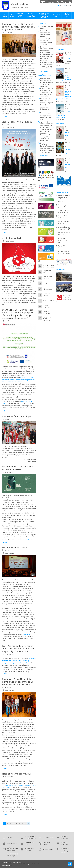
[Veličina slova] (62, 2)
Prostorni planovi (46, 295)
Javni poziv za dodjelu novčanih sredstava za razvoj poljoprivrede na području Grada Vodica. (19, 661)
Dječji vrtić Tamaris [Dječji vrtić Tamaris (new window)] (62, 247)
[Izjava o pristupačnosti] (70, 2)
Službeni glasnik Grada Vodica (12, 849)
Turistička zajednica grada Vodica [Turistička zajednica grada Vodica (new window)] (64, 211)
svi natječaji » (44, 156)
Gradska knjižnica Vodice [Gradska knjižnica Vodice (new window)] (64, 222)
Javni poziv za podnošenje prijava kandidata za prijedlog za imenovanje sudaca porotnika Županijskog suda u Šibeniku (47, 148)
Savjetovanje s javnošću (47, 278)
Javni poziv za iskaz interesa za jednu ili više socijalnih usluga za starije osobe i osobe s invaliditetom (19, 380)
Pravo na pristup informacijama (13, 855)
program (28, 539)
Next (71, 33)
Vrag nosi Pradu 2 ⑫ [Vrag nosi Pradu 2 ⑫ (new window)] (67, 134)
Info (60, 5)
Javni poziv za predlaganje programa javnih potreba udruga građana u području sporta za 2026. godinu (47, 64)
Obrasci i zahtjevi (48, 301)
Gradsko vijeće (12, 843)
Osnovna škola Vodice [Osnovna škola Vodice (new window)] (63, 217)
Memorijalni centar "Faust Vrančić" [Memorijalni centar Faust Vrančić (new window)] (64, 228)
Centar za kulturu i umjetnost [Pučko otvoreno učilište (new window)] (64, 197)
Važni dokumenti (48, 289)
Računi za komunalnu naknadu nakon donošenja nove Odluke (47, 34)
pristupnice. (26, 634)
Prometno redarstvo (46, 312)
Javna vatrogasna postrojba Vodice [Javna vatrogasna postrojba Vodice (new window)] (64, 252)
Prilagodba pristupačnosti (51, 2)
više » (5, 116)
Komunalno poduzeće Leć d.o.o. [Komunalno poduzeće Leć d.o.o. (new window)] (63, 240)
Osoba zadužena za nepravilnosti (48, 266)
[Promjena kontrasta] (58, 2)
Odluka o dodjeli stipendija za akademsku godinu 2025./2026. (46, 42)
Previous (57, 33)
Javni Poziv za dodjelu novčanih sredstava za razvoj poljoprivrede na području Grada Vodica (47, 116)
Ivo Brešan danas (68, 59)
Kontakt (68, 5)
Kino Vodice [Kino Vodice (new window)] (62, 201)
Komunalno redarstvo (47, 306)
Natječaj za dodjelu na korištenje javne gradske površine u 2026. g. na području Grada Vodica (47, 92)
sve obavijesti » (45, 71)
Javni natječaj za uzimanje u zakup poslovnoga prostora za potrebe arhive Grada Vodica (47, 82)
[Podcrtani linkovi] (66, 2)
